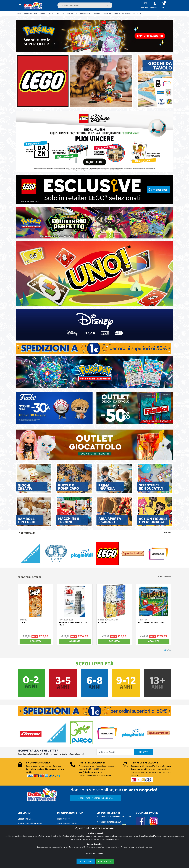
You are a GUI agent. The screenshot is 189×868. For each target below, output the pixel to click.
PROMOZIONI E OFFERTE (90, 13)
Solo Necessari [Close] (86, 861)
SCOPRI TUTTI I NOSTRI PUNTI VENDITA (96, 798)
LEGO (19, 13)
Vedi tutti (168, 533)
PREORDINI (107, 13)
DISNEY (52, 13)
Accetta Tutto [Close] (105, 861)
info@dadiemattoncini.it (109, 822)
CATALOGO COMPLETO (132, 13)
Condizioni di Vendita (68, 824)
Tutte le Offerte (165, 577)
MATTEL (43, 13)
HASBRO (61, 13)
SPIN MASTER (72, 13)
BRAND (117, 13)
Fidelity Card (63, 819)
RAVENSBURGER (30, 13)
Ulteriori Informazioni (94, 854)
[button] (165, 5)
